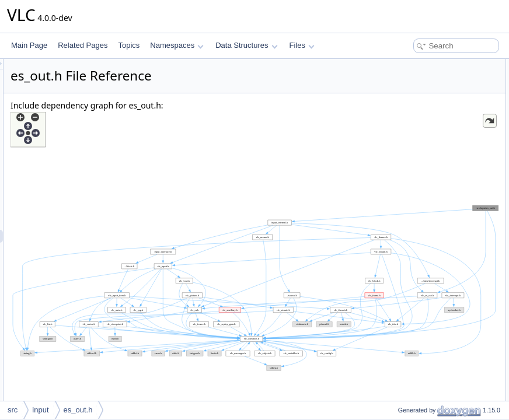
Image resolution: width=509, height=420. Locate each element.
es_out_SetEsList (415, 271)
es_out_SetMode (415, 206)
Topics (129, 45)
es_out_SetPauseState (424, 386)
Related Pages (83, 45)
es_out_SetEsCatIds (420, 283)
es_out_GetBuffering (420, 322)
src (13, 410)
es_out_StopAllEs (416, 296)
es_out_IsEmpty (413, 335)
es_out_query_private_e (426, 155)
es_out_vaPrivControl (422, 181)
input (40, 410)
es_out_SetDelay (415, 360)
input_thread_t (411, 117)
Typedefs (393, 104)
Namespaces (177, 45)
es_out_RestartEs (416, 245)
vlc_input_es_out (414, 91)
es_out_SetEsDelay (419, 348)
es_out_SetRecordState (425, 373)
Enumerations (400, 129)
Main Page (29, 45)
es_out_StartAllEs (416, 309)
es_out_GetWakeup (419, 258)
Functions (394, 168)
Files (302, 45)
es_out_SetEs (410, 219)
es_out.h (78, 410)
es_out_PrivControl (418, 194)
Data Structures (246, 45)
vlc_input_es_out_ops (422, 78)
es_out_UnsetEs (414, 232)
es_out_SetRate (413, 399)
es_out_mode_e (413, 142)
